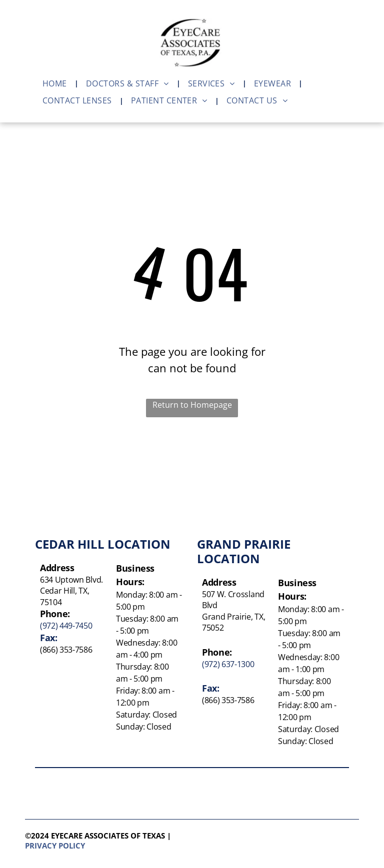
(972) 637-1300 (228, 664)
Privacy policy (55, 846)
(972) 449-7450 (66, 626)
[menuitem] (57, 83)
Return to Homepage (192, 405)
